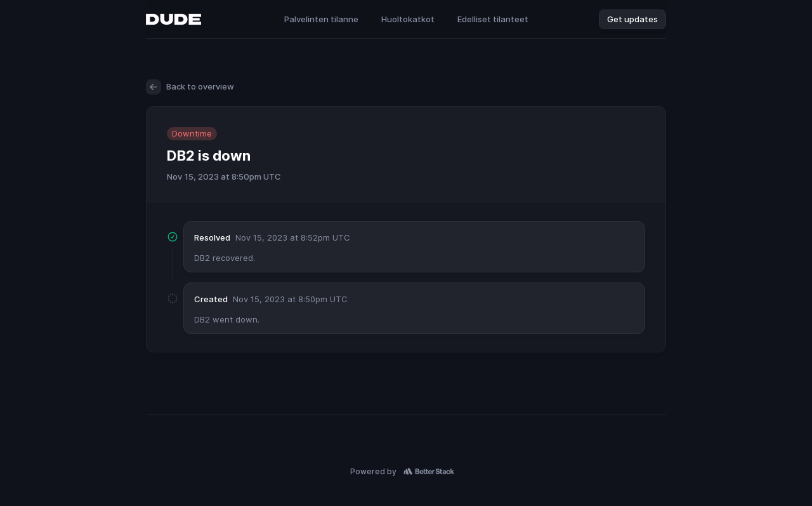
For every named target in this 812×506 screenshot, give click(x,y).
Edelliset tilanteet (493, 19)
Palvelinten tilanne (321, 19)
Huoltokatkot (408, 19)
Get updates (632, 19)
